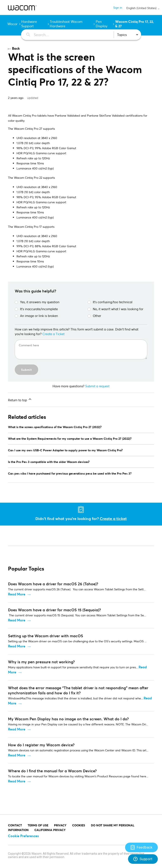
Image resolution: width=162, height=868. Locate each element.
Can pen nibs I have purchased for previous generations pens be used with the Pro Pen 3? (70, 473)
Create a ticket (113, 519)
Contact (15, 825)
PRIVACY (60, 825)
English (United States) (143, 8)
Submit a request (97, 386)
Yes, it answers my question (37, 302)
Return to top (20, 400)
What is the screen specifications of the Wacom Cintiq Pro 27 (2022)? (55, 427)
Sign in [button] (118, 8)
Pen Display (102, 24)
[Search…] (65, 35)
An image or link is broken (36, 316)
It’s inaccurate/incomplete (36, 309)
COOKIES (79, 825)
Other (94, 316)
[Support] (141, 847)
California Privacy (50, 830)
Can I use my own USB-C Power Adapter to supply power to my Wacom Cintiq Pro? (65, 450)
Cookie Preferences (23, 836)
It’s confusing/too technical (110, 302)
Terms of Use (38, 825)
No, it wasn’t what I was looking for (115, 309)
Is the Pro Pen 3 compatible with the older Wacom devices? (49, 462)
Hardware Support (29, 24)
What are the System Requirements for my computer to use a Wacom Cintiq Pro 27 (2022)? (70, 439)
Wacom (13, 24)
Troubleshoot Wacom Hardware (66, 24)
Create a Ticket (53, 334)
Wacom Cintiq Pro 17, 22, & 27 (134, 24)
